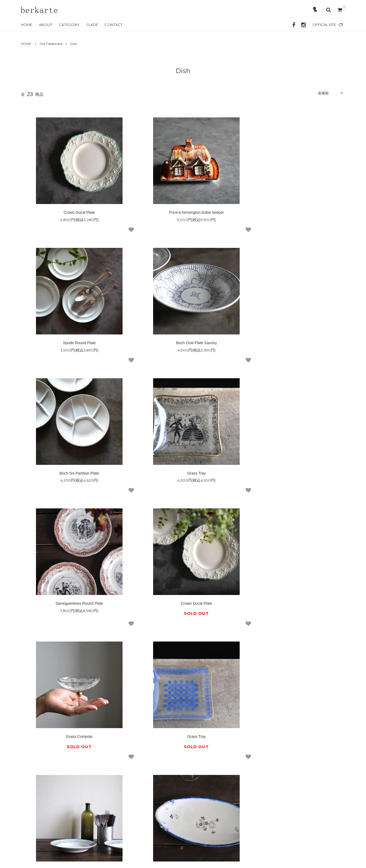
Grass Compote (291, 476)
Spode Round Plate (291, 213)
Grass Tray (291, 344)
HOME (27, 25)
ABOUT (46, 25)
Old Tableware (51, 44)
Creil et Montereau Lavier (291, 610)
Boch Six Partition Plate (183, 344)
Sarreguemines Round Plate (75, 476)
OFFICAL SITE (324, 25)
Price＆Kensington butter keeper (183, 213)
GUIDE (92, 25)
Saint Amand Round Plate (183, 610)
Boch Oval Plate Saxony (77, 344)
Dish (74, 44)
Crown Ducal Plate (75, 213)
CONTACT (113, 25)
